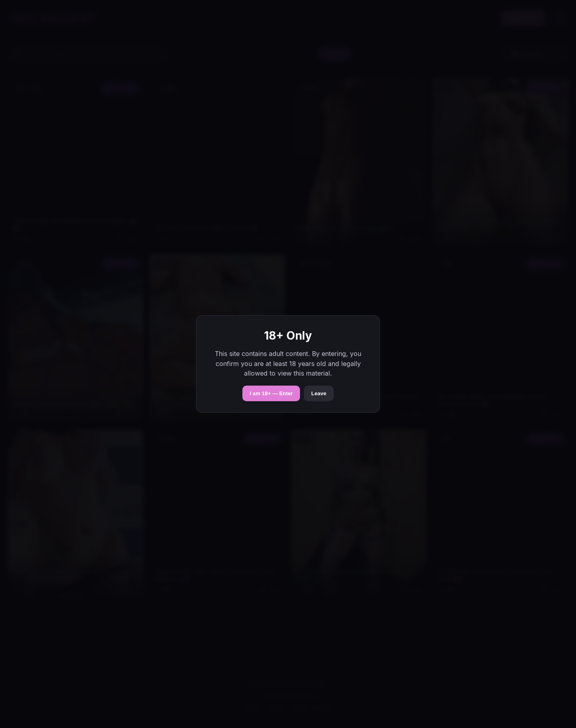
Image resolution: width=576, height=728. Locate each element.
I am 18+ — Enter (271, 393)
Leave (319, 393)
